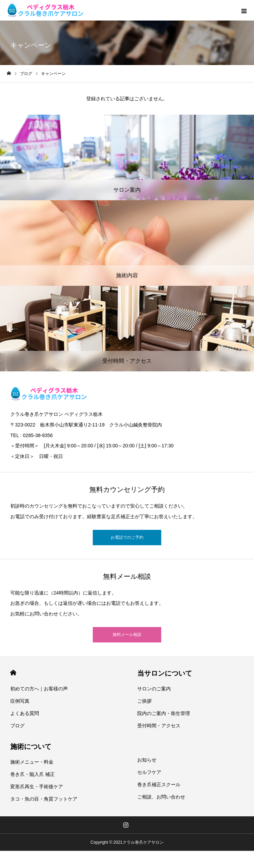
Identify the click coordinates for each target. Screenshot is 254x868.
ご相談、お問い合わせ (161, 797)
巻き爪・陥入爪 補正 (33, 774)
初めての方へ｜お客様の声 (39, 689)
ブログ (17, 726)
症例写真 (20, 701)
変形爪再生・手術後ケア (37, 787)
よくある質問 (25, 713)
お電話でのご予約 (127, 537)
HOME (13, 673)
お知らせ (147, 760)
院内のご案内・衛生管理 (164, 713)
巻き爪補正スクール (159, 784)
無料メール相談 (127, 635)
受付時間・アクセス (159, 726)
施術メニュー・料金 (32, 762)
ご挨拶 (144, 701)
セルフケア (149, 772)
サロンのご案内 (154, 689)
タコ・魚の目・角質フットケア (44, 799)
